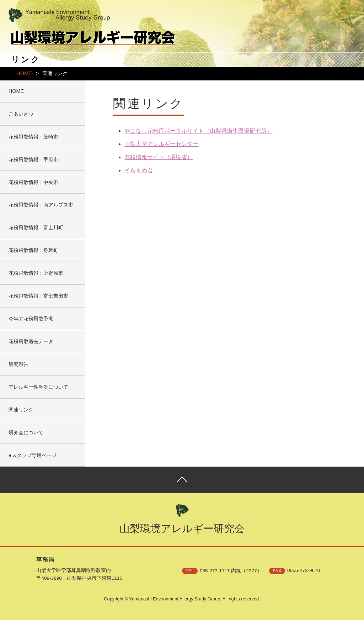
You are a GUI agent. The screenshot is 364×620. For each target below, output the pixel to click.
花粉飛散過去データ (31, 341)
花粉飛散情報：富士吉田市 (38, 296)
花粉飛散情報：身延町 (33, 250)
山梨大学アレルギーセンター (161, 144)
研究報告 (18, 364)
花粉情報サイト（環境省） (159, 157)
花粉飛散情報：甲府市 (33, 159)
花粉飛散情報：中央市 (33, 182)
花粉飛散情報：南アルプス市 (41, 205)
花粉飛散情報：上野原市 (36, 273)
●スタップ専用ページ (33, 455)
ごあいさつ (21, 114)
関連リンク (21, 410)
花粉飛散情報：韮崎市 (33, 137)
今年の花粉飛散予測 (31, 319)
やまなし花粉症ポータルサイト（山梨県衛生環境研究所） (198, 131)
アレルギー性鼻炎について (38, 387)
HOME (24, 73)
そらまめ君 (139, 170)
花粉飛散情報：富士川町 (36, 227)
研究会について (26, 432)
